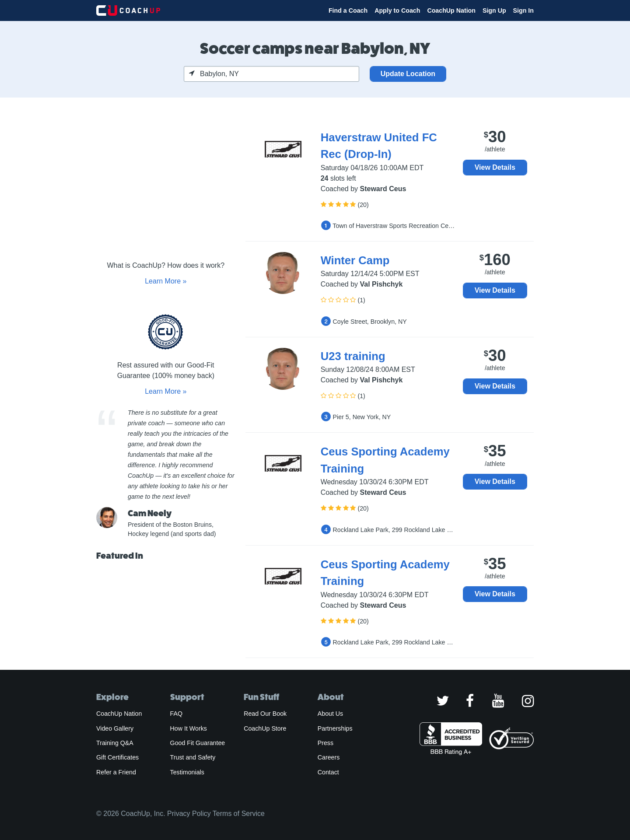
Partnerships (335, 728)
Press (325, 743)
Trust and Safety (193, 757)
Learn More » (166, 281)
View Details (495, 167)
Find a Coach (348, 10)
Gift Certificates (117, 757)
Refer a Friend (116, 772)
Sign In (523, 10)
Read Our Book (265, 714)
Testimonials (187, 772)
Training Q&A (115, 743)
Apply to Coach (397, 10)
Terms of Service (239, 814)
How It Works (189, 728)
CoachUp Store (265, 728)
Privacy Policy (189, 814)
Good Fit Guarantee (198, 743)
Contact (328, 772)
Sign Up (494, 10)
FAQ (176, 714)
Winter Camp (355, 260)
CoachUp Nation (451, 10)
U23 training (353, 356)
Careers (329, 757)
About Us (331, 714)
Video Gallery (115, 728)
